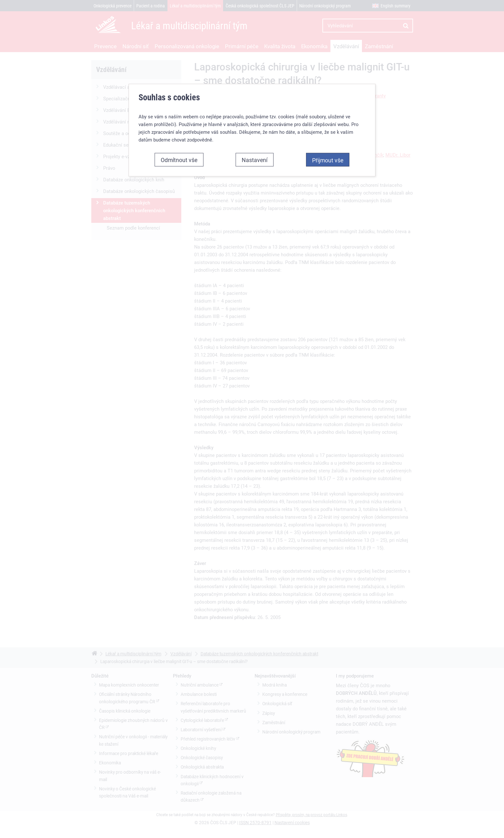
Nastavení (255, 141)
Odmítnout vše (179, 141)
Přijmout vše (328, 141)
